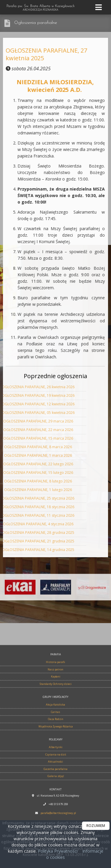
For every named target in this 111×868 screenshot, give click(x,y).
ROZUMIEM (96, 826)
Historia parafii (55, 794)
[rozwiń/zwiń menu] (99, 7)
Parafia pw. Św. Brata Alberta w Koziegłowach (41, 8)
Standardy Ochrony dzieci (56, 816)
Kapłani (56, 809)
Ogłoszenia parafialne (36, 23)
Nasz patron (55, 801)
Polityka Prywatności (57, 851)
